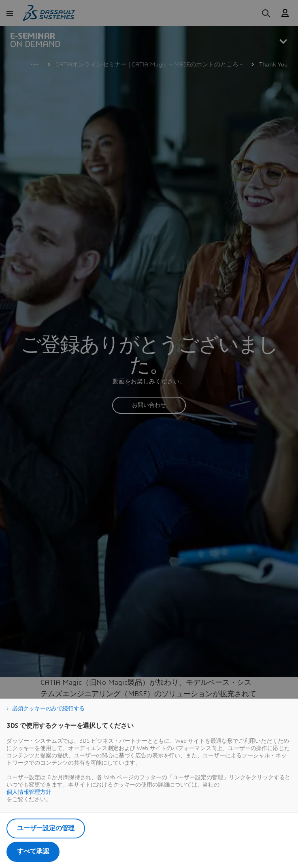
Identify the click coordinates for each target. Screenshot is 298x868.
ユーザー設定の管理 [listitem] (46, 828)
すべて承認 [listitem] (33, 851)
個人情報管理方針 (29, 792)
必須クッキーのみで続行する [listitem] (48, 709)
